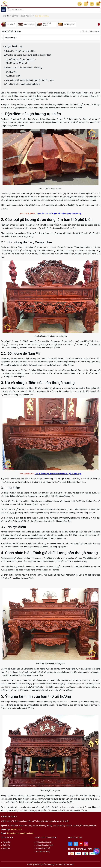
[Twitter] (76, 844)
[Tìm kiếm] (9, 10)
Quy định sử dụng (43, 851)
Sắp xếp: (84, 31)
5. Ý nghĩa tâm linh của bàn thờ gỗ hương (22, 84)
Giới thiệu (6, 845)
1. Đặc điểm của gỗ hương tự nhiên (20, 51)
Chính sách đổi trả (43, 848)
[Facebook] (70, 844)
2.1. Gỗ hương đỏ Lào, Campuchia (21, 59)
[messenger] (97, 851)
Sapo (72, 864)
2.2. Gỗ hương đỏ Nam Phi (17, 63)
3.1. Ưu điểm (11, 72)
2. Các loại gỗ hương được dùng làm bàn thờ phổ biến (28, 55)
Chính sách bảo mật (44, 842)
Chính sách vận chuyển (45, 845)
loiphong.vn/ (6, 810)
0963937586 (16, 829)
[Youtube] (81, 844)
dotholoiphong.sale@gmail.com (20, 833)
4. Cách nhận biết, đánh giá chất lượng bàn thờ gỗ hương (29, 80)
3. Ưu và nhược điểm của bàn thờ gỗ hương (23, 68)
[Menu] (3, 10)
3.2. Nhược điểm (13, 76)
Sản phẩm (7, 848)
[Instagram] (86, 844)
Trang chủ (6, 842)
